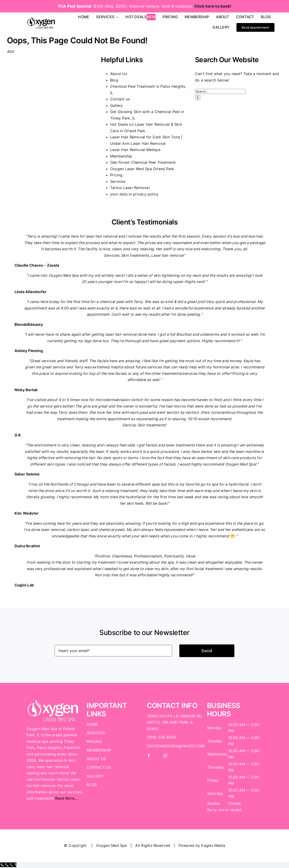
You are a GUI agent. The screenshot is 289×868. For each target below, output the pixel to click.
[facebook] (149, 756)
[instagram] (165, 756)
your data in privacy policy (134, 194)
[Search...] (220, 91)
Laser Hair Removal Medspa (135, 150)
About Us (119, 74)
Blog (114, 80)
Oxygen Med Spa (111, 845)
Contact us (120, 99)
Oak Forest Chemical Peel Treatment (143, 162)
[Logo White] (53, 701)
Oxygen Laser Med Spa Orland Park (142, 169)
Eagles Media (213, 845)
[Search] (198, 98)
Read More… (66, 798)
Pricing (116, 175)
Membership (121, 156)
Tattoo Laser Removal (130, 188)
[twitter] (157, 756)
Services (118, 181)
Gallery (116, 105)
